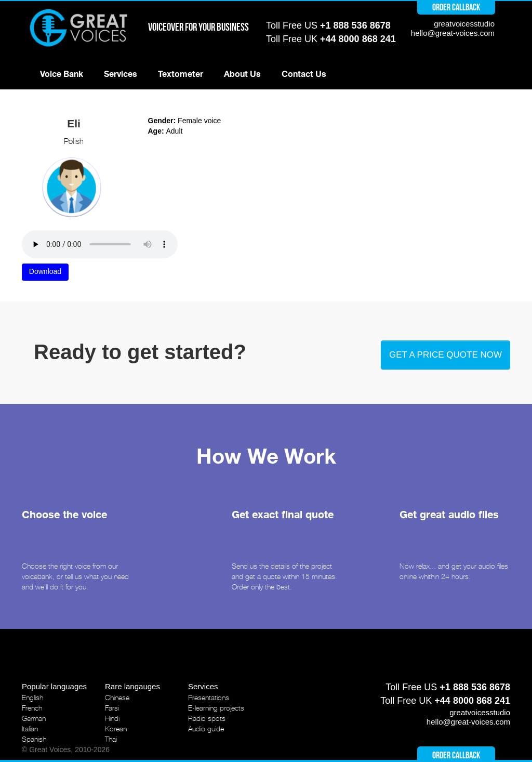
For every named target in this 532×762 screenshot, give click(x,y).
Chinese (117, 698)
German (34, 718)
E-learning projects (216, 708)
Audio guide (206, 729)
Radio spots (207, 718)
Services (121, 74)
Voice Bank (62, 74)
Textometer (181, 74)
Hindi (112, 718)
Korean (116, 729)
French (32, 708)
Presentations (209, 698)
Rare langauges (132, 686)
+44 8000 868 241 (358, 39)
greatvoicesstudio (464, 24)
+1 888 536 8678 (355, 25)
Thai (111, 739)
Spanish (34, 739)
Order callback (456, 7)
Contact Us (304, 74)
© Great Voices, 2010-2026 (66, 750)
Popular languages (54, 686)
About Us (242, 74)
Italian (30, 729)
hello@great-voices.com (453, 33)
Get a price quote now (445, 355)
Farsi (112, 708)
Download (45, 271)
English (32, 698)
